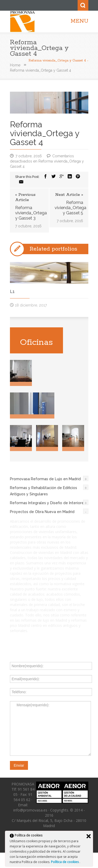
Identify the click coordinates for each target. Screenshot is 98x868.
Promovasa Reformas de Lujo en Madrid (45, 479)
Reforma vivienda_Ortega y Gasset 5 (69, 208)
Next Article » (69, 195)
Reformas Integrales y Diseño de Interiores (48, 503)
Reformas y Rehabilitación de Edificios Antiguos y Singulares (44, 491)
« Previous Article (25, 197)
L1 (12, 292)
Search (83, 5)
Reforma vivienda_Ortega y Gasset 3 (29, 213)
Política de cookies (65, 862)
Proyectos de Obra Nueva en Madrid (42, 512)
